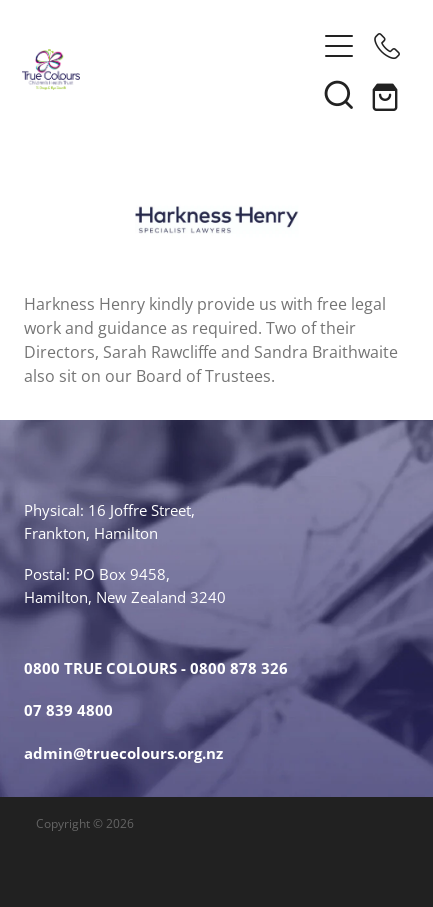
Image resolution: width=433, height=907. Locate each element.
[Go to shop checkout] (387, 94)
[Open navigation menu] (339, 46)
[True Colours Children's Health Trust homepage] (169, 69)
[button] (339, 94)
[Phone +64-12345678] (387, 46)
